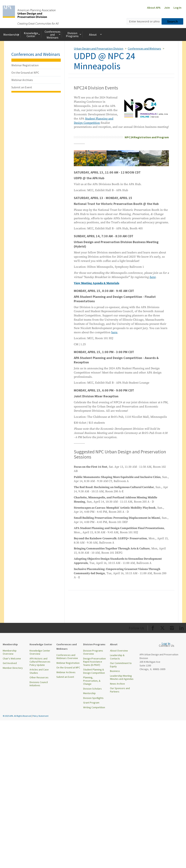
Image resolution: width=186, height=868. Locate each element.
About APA (154, 8)
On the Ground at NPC (25, 73)
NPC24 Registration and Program (147, 137)
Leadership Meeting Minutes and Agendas (122, 677)
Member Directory (13, 668)
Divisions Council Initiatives (39, 684)
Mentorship (89, 693)
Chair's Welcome (12, 658)
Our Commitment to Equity (121, 665)
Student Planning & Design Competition (94, 671)
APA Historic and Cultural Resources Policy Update (40, 662)
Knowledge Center (32, 35)
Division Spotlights (93, 698)
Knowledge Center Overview (40, 652)
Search (172, 21)
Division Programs (74, 35)
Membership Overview (10, 652)
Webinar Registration (25, 65)
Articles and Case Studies (39, 671)
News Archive (117, 684)
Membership (12, 35)
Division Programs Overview (93, 652)
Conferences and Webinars (53, 35)
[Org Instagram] (172, 627)
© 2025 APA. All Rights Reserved (17, 716)
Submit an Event (22, 87)
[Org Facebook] (153, 627)
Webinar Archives (22, 80)
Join (167, 8)
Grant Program (91, 703)
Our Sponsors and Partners (120, 690)
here (114, 332)
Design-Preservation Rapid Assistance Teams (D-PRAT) (94, 662)
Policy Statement (40, 716)
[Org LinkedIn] (182, 627)
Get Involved (10, 663)
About (96, 35)
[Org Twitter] (162, 627)
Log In (177, 8)
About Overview (119, 651)
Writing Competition (94, 707)
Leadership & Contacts (117, 657)
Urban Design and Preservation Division (99, 48)
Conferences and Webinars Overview (67, 657)
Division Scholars (92, 689)
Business (115, 671)
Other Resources (39, 677)
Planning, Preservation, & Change (92, 681)
